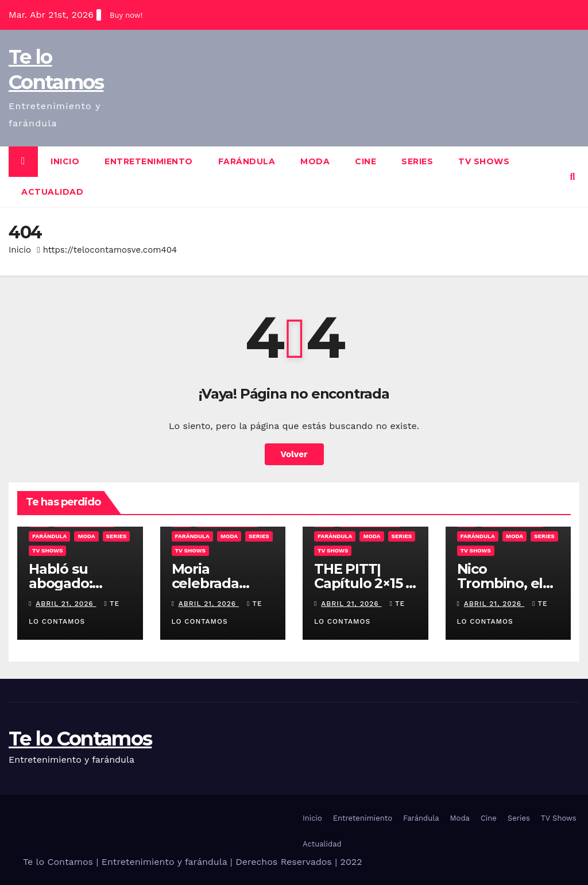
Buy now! (126, 15)
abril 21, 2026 (66, 604)
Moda (315, 161)
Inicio (65, 161)
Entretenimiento (149, 161)
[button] (573, 177)
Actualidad (52, 192)
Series (417, 161)
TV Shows (484, 161)
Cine (365, 161)
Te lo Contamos (80, 739)
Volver (294, 454)
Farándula (247, 161)
